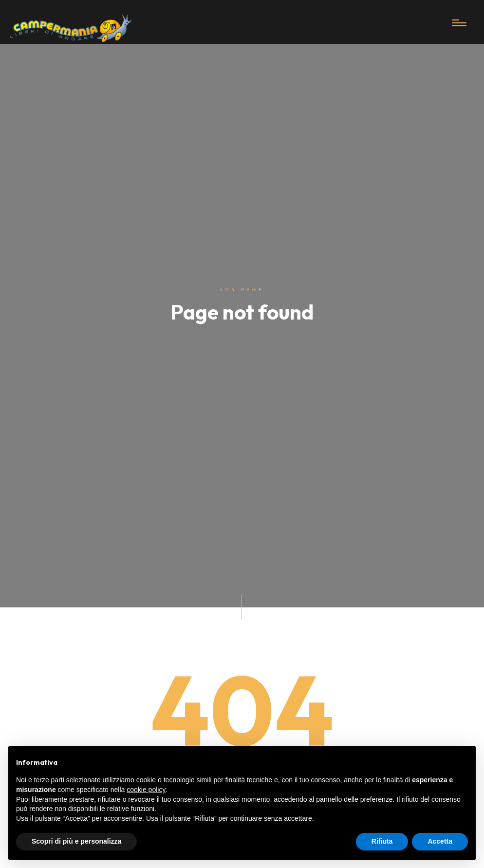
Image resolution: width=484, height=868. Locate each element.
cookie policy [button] (146, 790)
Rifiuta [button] (382, 841)
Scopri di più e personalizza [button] (76, 841)
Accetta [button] (440, 841)
